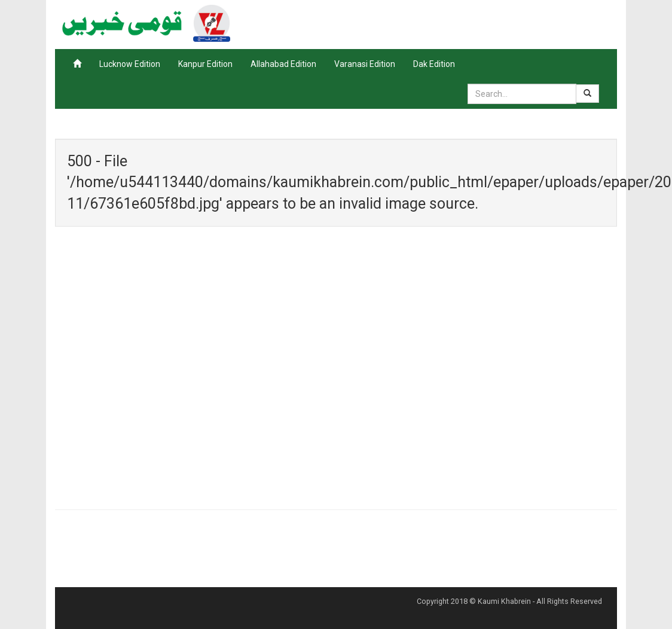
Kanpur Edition (205, 64)
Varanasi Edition (365, 64)
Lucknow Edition (130, 64)
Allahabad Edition (283, 64)
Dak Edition (434, 64)
